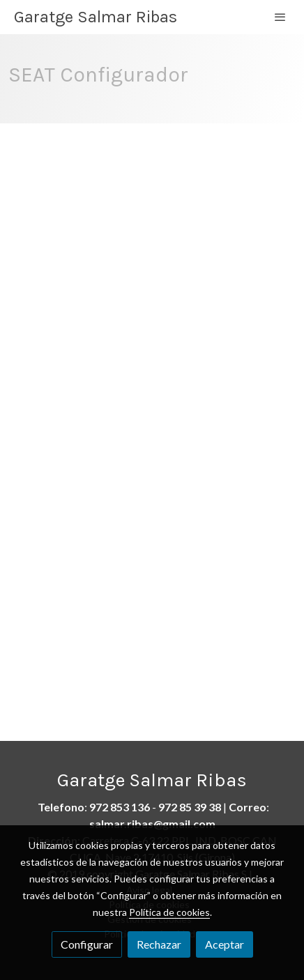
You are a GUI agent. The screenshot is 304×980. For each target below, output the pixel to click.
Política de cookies (169, 912)
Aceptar (225, 944)
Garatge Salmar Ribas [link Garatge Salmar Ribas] (96, 17)
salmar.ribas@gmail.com (152, 824)
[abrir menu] (280, 17)
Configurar (87, 944)
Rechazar (159, 944)
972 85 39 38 (190, 807)
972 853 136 (120, 807)
